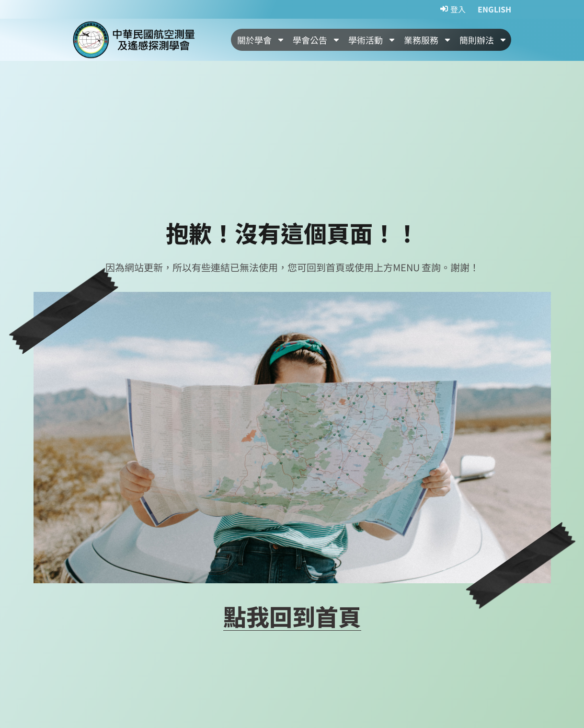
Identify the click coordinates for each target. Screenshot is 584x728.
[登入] (453, 10)
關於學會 (261, 40)
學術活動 (372, 40)
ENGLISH (494, 9)
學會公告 (317, 40)
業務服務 (428, 40)
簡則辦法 (483, 40)
